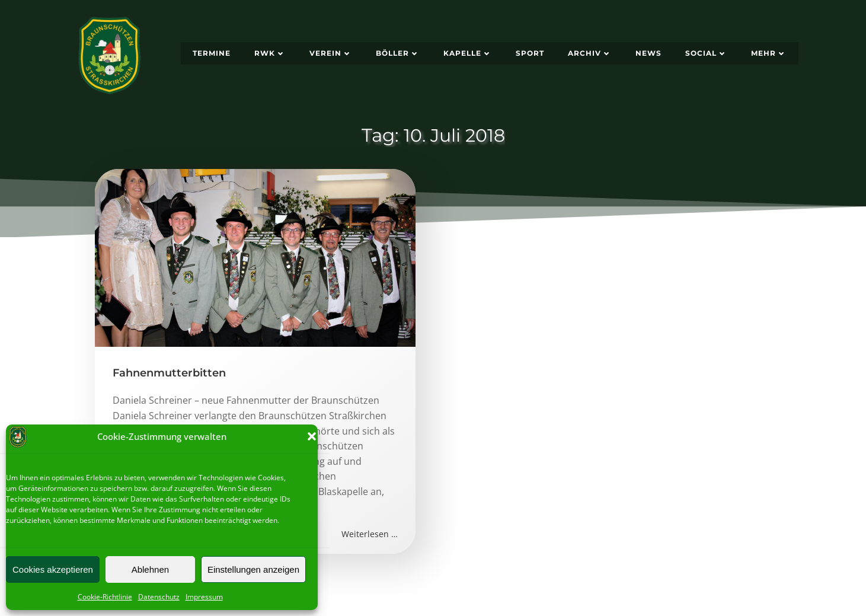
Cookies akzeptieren (53, 569)
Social (706, 53)
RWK (270, 53)
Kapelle (468, 53)
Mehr (769, 53)
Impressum (204, 597)
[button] (312, 436)
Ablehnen (150, 569)
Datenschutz (159, 597)
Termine (212, 53)
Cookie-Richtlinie (105, 597)
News (648, 53)
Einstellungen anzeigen (253, 569)
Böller (398, 53)
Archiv (590, 53)
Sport (530, 53)
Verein (331, 53)
